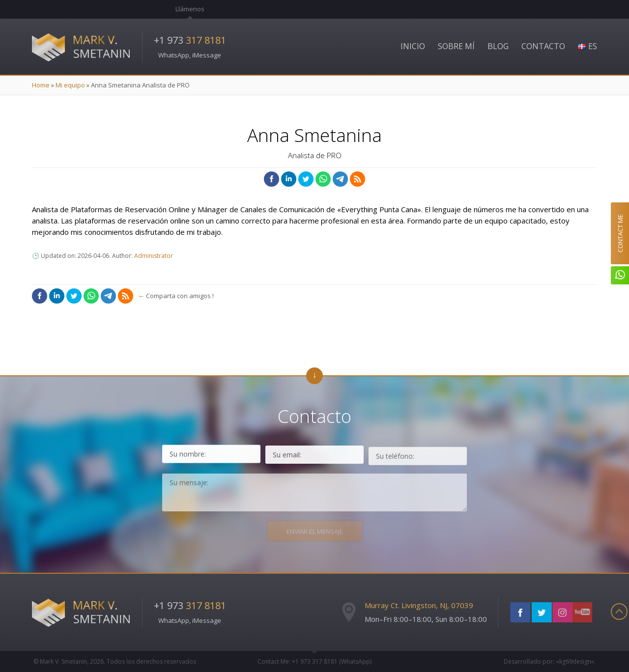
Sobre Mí (456, 46)
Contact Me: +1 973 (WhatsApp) (314, 661)
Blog (498, 46)
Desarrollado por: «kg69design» (549, 661)
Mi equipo (70, 85)
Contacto (543, 46)
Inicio (413, 46)
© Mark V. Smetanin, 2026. (115, 661)
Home (41, 85)
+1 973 (190, 40)
